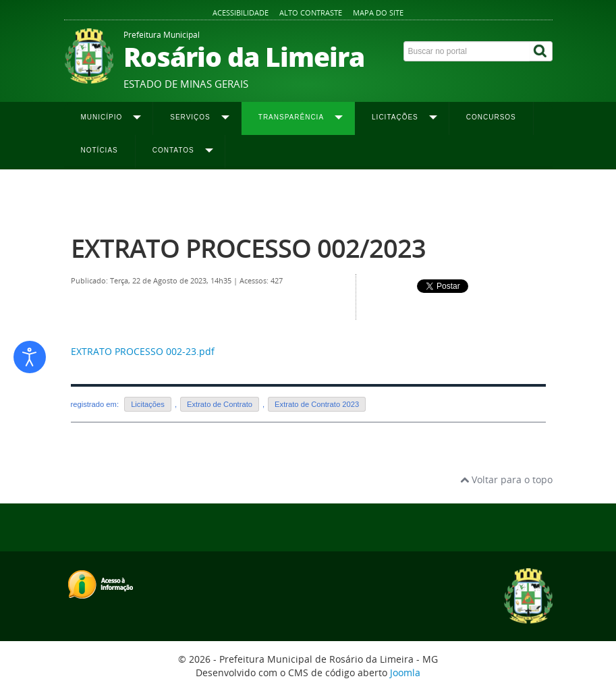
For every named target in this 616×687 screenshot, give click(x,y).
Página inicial (96, 196)
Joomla (405, 672)
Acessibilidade (241, 12)
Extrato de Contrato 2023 (390, 196)
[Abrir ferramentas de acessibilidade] (30, 357)
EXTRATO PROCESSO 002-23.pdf (143, 351)
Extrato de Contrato (220, 404)
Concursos (491, 117)
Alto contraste (311, 12)
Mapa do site (378, 12)
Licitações (148, 404)
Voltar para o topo (506, 479)
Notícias (100, 150)
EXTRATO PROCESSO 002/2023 (248, 248)
